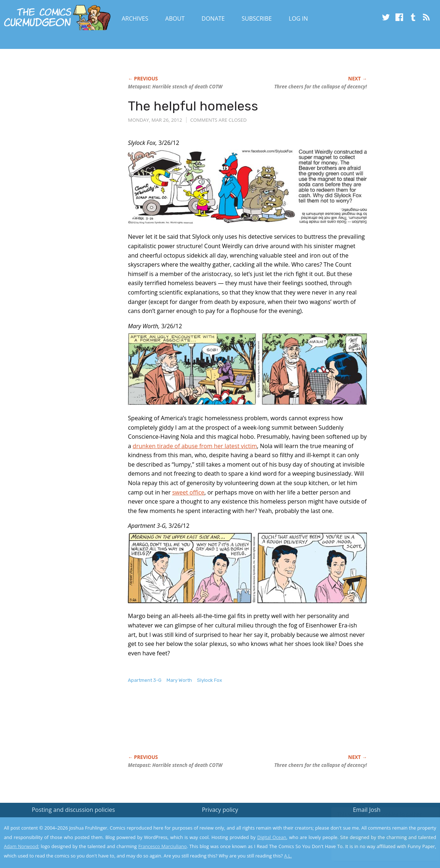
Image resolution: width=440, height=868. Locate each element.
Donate (213, 18)
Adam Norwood (21, 846)
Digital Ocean (272, 837)
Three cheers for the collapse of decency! (320, 87)
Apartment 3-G (145, 680)
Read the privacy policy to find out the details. (375, 823)
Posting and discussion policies (74, 810)
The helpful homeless (193, 106)
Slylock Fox (209, 680)
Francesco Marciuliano (163, 846)
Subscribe (257, 18)
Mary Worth (179, 680)
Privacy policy (220, 810)
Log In (298, 18)
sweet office (188, 492)
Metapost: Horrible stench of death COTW (175, 87)
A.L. (288, 856)
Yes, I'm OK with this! (379, 841)
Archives (135, 18)
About (175, 18)
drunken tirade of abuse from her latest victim (195, 446)
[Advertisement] (260, 726)
